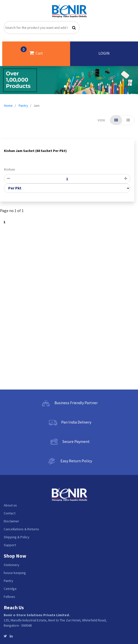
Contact (10, 513)
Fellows (9, 597)
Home (8, 106)
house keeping (15, 573)
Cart (32, 51)
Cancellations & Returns (21, 529)
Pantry (23, 106)
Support (10, 545)
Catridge (10, 589)
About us (10, 505)
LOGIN (104, 53)
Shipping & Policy (17, 537)
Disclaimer (11, 521)
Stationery (12, 565)
